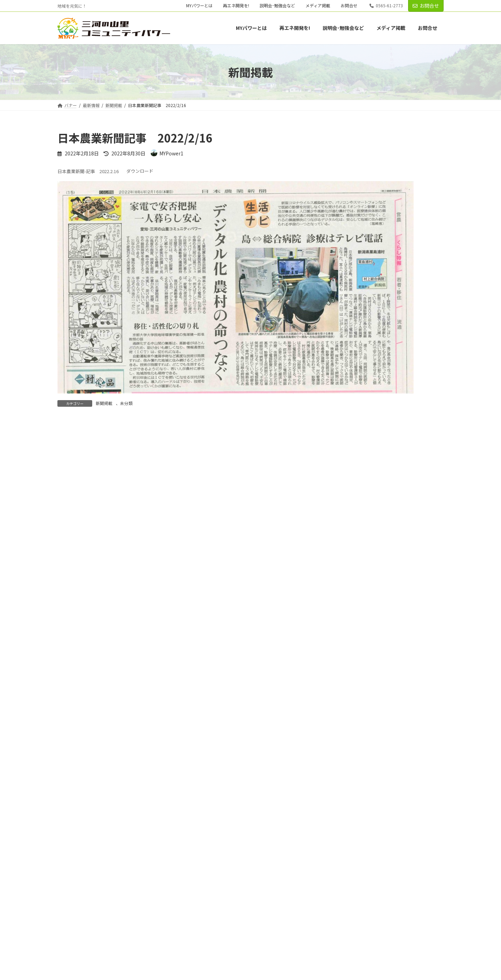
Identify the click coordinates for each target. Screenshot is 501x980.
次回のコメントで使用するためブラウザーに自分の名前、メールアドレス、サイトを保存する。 (185, 668)
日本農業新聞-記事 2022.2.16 (88, 171)
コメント (72, 465)
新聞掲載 (104, 403)
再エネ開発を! (236, 6)
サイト (66, 632)
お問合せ (349, 6)
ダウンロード (140, 171)
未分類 (126, 403)
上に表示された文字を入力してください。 (110, 705)
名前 (66, 559)
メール (69, 595)
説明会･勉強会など (277, 6)
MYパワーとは (199, 6)
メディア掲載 (318, 6)
